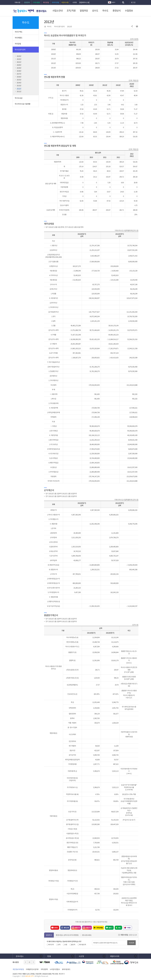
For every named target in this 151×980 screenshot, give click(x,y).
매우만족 (51, 945)
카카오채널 (100, 928)
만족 (59, 945)
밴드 (120, 928)
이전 (26, 962)
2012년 (70, 26)
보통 (66, 945)
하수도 (49, 26)
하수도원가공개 (59, 26)
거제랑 (129, 928)
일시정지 (29, 962)
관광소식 (75, 927)
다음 (33, 962)
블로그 (111, 928)
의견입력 (92, 940)
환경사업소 (41, 11)
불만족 (73, 945)
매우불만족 (83, 945)
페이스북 (66, 928)
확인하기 (62, 974)
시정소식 (86, 927)
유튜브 (56, 928)
